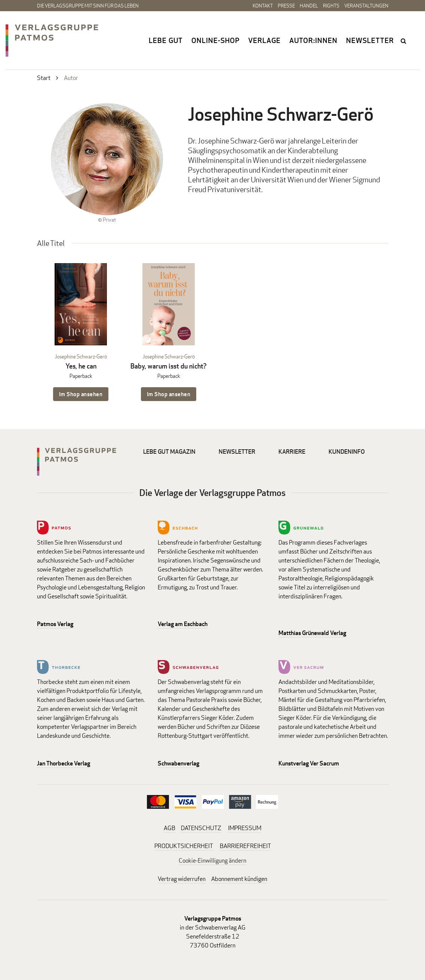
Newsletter (370, 40)
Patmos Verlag (55, 624)
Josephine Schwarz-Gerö (81, 356)
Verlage (264, 40)
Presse (286, 6)
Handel (309, 6)
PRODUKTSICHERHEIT (184, 846)
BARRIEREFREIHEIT (245, 846)
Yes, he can (81, 366)
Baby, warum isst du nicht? (169, 366)
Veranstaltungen (366, 6)
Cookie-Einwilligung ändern (212, 861)
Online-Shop (215, 40)
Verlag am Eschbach (183, 624)
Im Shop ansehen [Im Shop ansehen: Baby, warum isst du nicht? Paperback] (169, 394)
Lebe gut (166, 40)
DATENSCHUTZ (201, 828)
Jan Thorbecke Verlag (64, 763)
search (404, 41)
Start (44, 78)
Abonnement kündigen (239, 879)
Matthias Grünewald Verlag (312, 633)
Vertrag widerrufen (182, 879)
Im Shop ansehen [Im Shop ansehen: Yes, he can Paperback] (81, 394)
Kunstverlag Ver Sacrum (309, 763)
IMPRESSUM (245, 828)
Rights (331, 6)
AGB (170, 828)
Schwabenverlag (178, 763)
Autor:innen (313, 40)
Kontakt (263, 6)
